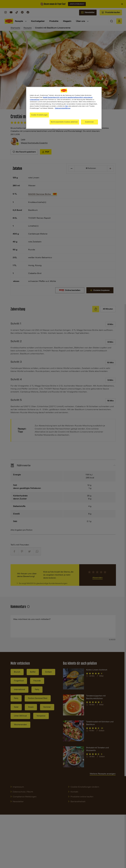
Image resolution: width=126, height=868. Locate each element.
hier (66, 106)
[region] (64, 108)
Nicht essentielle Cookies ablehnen (64, 122)
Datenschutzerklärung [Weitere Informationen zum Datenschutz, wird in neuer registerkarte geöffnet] (63, 108)
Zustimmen (89, 122)
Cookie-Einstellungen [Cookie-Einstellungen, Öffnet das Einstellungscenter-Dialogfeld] (39, 115)
